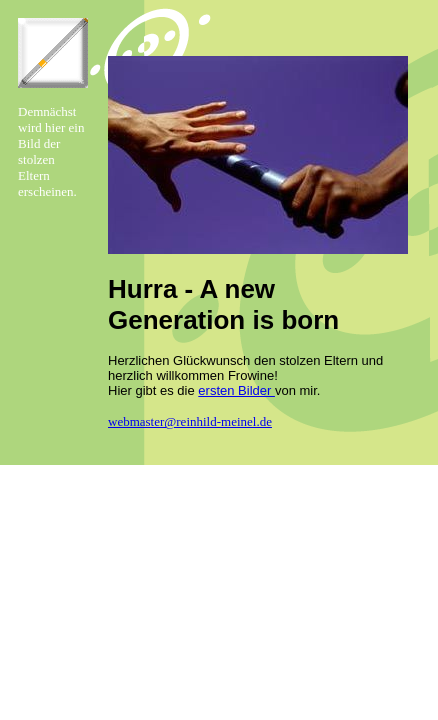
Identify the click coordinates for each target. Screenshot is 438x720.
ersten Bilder (236, 390)
